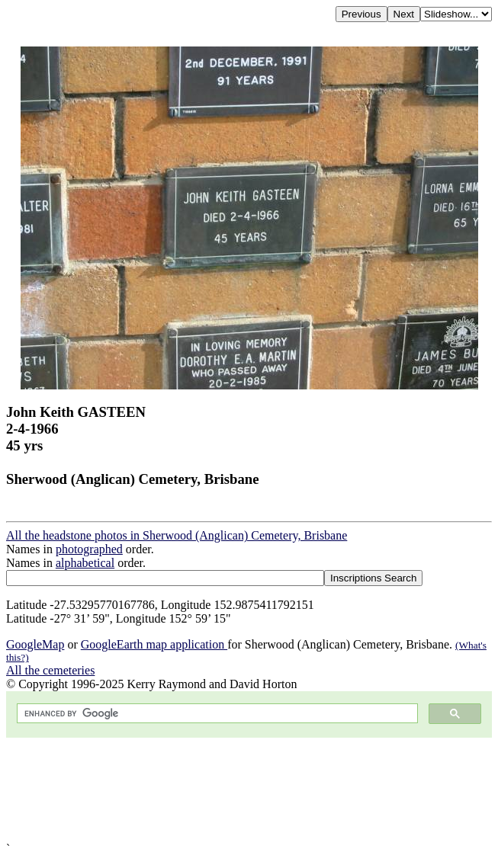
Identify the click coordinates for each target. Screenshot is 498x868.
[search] (216, 714)
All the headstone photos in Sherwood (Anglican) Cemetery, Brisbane (177, 535)
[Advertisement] (249, 790)
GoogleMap (35, 644)
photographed (89, 549)
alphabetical (85, 563)
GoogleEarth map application (154, 644)
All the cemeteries (50, 670)
